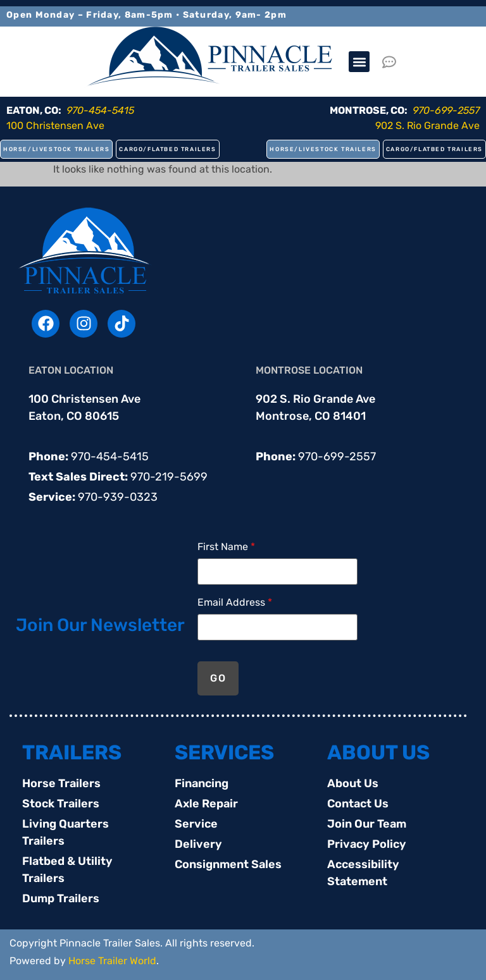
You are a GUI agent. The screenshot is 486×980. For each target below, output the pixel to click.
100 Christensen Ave (55, 126)
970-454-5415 (110, 456)
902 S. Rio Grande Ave (427, 126)
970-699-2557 (337, 456)
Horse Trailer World (112, 961)
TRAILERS (72, 752)
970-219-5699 (169, 477)
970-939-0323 (118, 497)
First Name (226, 547)
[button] (359, 62)
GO (218, 678)
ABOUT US (378, 752)
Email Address (235, 603)
